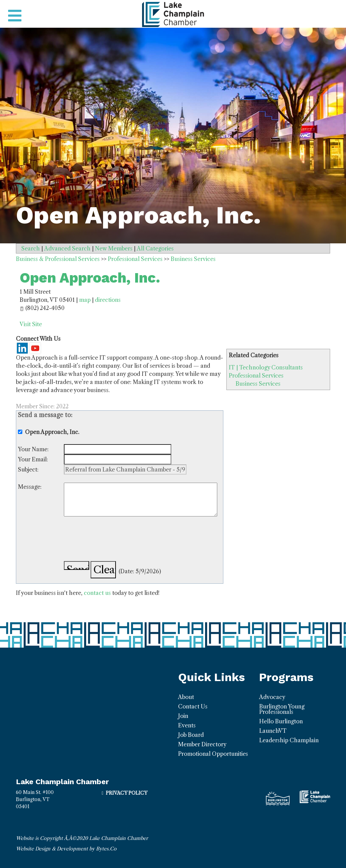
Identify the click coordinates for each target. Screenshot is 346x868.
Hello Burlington (281, 721)
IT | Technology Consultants (266, 367)
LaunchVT (273, 731)
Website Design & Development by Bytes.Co (66, 849)
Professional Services (256, 376)
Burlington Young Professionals (282, 709)
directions (108, 300)
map (85, 300)
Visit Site (31, 324)
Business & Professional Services (58, 259)
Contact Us (193, 706)
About (186, 697)
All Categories (155, 248)
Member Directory (202, 744)
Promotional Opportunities (213, 754)
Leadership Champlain (289, 740)
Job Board (191, 735)
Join (183, 716)
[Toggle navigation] (15, 16)
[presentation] (115, 540)
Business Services (258, 384)
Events (187, 725)
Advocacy (272, 697)
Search (31, 248)
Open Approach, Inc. (90, 278)
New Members (114, 248)
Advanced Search (67, 248)
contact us (97, 593)
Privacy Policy (127, 793)
